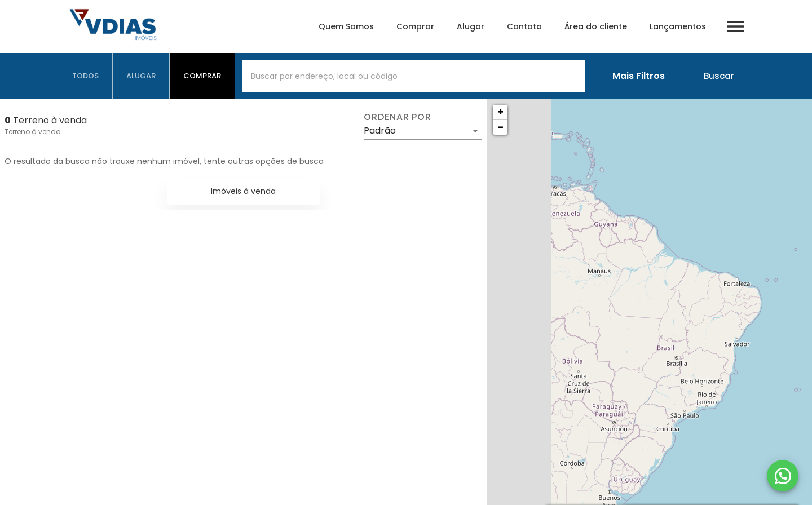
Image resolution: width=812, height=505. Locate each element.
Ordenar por (398, 117)
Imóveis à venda (243, 191)
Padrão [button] (380, 130)
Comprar (415, 26)
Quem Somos (346, 26)
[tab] (86, 76)
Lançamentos (678, 26)
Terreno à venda (33, 132)
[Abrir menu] (735, 26)
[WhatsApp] (783, 476)
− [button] (501, 127)
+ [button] (500, 112)
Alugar (471, 26)
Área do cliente (596, 26)
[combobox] (414, 76)
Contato (524, 26)
